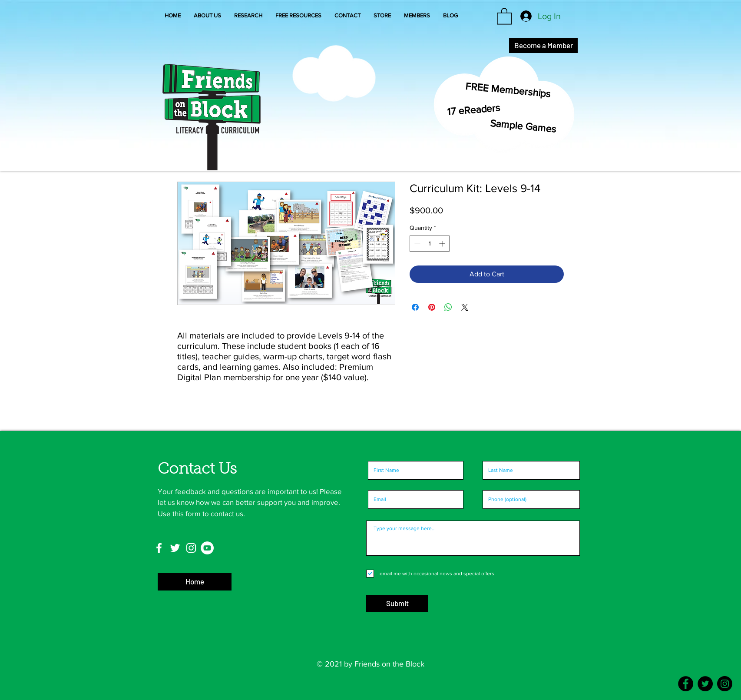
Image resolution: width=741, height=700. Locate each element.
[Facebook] (686, 684)
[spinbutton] (430, 244)
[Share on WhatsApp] (448, 307)
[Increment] (443, 244)
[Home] (195, 582)
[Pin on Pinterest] (432, 307)
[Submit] (397, 604)
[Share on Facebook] (415, 307)
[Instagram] (725, 684)
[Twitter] (705, 684)
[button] (417, 16)
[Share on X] (465, 307)
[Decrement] (416, 244)
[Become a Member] (543, 45)
